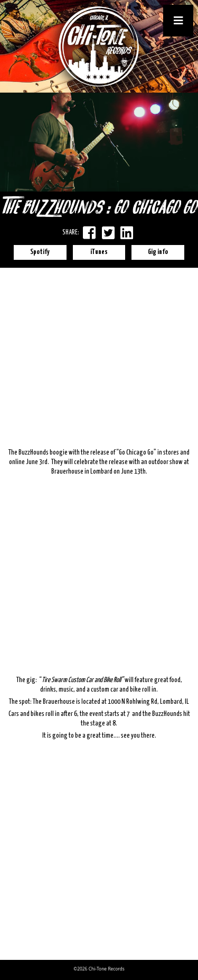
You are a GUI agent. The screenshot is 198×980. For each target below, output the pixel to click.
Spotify (40, 252)
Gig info (158, 252)
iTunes (99, 252)
